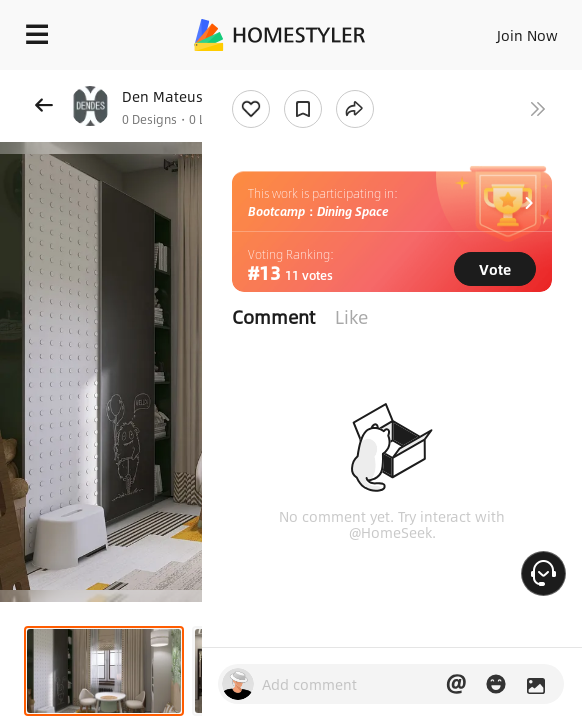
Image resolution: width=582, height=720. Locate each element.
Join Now (527, 35)
